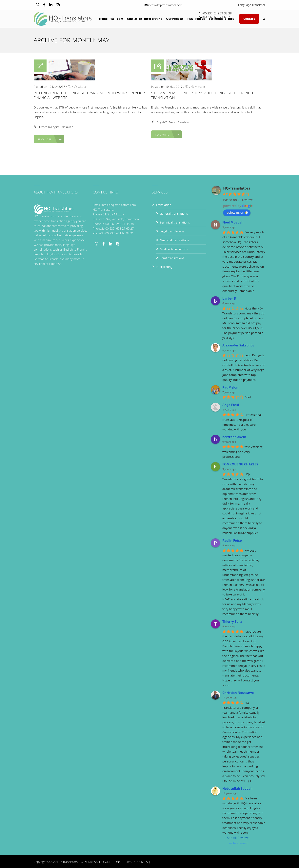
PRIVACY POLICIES (136, 862)
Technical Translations (175, 222)
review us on (237, 212)
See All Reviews (238, 838)
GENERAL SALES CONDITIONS (101, 862)
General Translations (174, 213)
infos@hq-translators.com (166, 5)
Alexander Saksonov (238, 345)
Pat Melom (231, 387)
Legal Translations (172, 231)
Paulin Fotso (232, 541)
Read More (50, 139)
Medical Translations (174, 249)
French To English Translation (56, 127)
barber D (229, 298)
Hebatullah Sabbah (237, 789)
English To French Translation (174, 122)
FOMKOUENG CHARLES (240, 464)
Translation (164, 205)
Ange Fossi (231, 405)
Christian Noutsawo (238, 693)
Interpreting (164, 267)
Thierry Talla (232, 622)
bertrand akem (234, 437)
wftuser (83, 87)
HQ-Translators (237, 188)
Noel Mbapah (233, 222)
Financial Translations (174, 240)
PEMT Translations (172, 258)
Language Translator (252, 5)
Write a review (238, 843)
